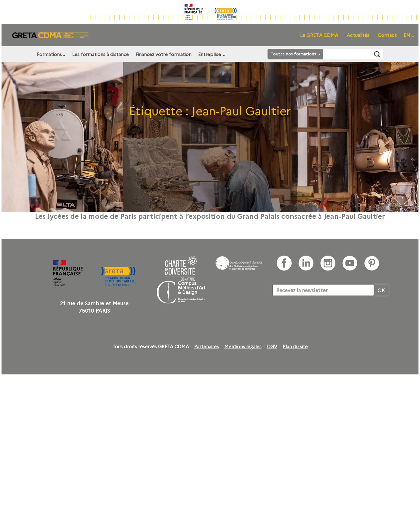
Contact (387, 35)
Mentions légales (243, 346)
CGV (272, 346)
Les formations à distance (100, 54)
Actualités (358, 35)
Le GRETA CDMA (319, 35)
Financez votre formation (163, 54)
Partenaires (206, 346)
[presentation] (319, 314)
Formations (49, 54)
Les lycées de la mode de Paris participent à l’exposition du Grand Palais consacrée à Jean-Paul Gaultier (210, 216)
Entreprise (210, 54)
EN (407, 35)
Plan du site (295, 346)
